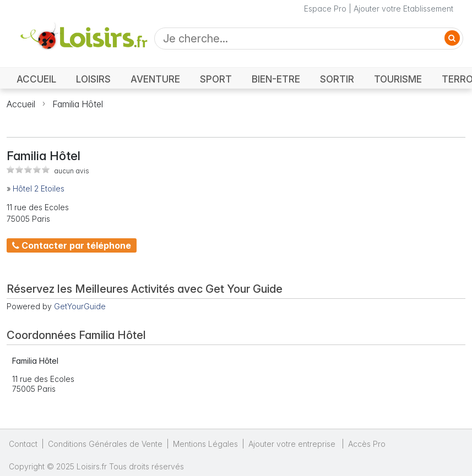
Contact (23, 444)
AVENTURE (155, 79)
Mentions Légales (205, 444)
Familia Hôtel (78, 104)
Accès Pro (367, 444)
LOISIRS (93, 79)
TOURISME (398, 79)
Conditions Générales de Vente (105, 444)
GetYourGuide (80, 306)
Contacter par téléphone (72, 245)
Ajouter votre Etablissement (403, 9)
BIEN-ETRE (276, 79)
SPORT (216, 79)
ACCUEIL (36, 79)
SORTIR (337, 79)
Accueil (21, 104)
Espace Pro (325, 9)
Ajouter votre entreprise (293, 444)
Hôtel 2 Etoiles (39, 188)
